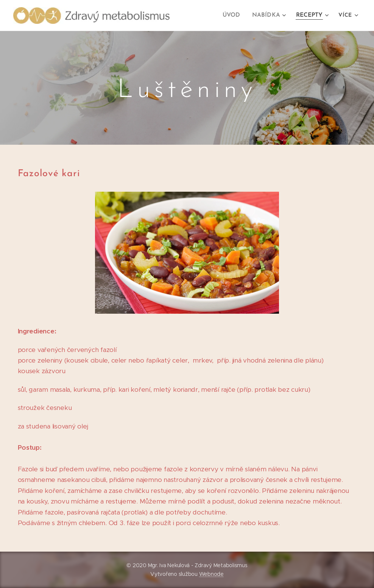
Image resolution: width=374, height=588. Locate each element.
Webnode (211, 574)
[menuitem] (235, 16)
